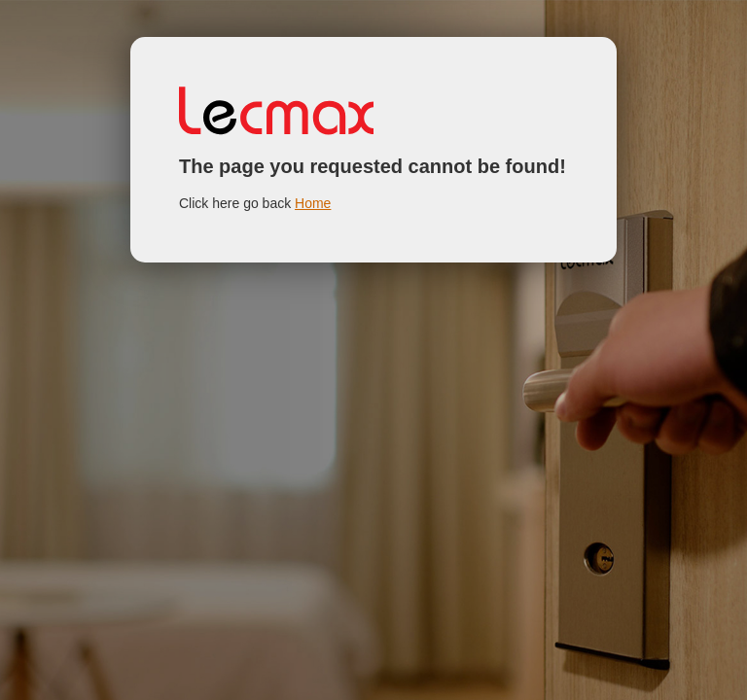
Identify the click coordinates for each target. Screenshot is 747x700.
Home (313, 203)
